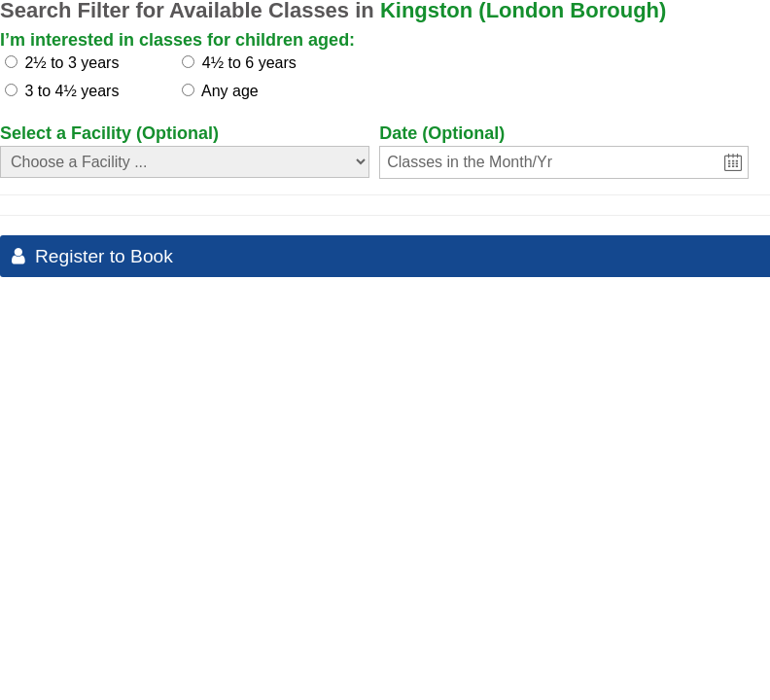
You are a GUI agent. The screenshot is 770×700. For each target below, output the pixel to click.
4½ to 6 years (249, 63)
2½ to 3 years (71, 63)
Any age (230, 91)
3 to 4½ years (71, 91)
